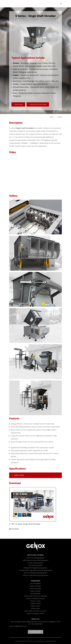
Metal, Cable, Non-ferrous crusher (36, 611)
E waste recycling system (35, 563)
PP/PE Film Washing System (35, 558)
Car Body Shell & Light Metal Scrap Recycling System (36, 570)
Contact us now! (35, 632)
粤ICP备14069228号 (51, 641)
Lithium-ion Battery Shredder (35, 598)
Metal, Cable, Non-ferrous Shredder (35, 596)
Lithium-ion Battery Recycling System (35, 573)
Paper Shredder (35, 591)
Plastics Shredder (36, 586)
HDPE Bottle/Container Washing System (35, 560)
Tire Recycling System (35, 565)
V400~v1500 (18, 475)
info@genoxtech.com (20, 626)
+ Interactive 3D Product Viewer (38, 104)
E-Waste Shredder (35, 588)
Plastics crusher (35, 601)
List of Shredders (35, 583)
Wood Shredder (35, 593)
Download (15, 529)
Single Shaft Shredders (25, 128)
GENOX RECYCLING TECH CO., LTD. (27, 641)
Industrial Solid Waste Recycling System (35, 575)
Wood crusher (35, 608)
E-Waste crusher (35, 603)
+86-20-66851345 (37, 624)
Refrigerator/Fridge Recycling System (35, 568)
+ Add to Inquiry (18, 104)
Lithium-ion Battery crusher (35, 613)
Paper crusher (35, 606)
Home (51, 117)
